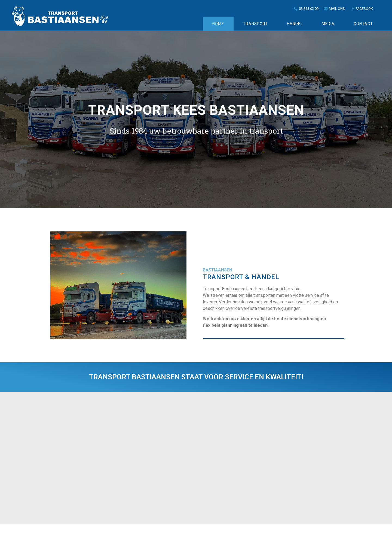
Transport (255, 24)
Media (328, 24)
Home (218, 24)
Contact (363, 24)
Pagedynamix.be (231, 530)
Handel (295, 24)
